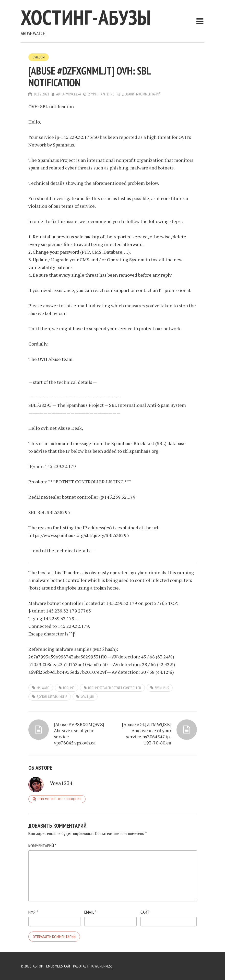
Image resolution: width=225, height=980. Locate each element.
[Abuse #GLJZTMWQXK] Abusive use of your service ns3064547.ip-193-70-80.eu (147, 733)
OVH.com (39, 57)
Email (90, 912)
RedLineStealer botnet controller (115, 688)
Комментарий (42, 846)
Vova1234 (73, 94)
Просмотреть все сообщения (59, 799)
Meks (59, 966)
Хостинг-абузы (86, 17)
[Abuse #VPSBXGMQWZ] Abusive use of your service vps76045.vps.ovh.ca (79, 733)
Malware (43, 688)
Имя (33, 912)
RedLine (69, 688)
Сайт (145, 912)
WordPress (104, 966)
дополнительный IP (52, 697)
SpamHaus (162, 688)
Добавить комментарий (141, 94)
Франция (87, 697)
